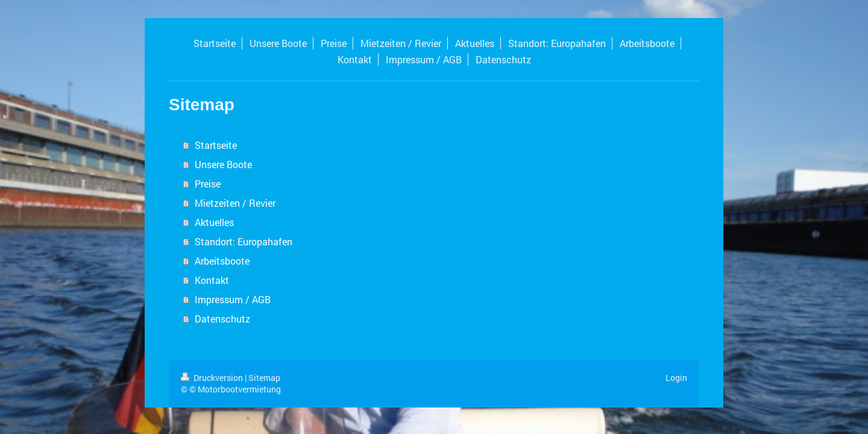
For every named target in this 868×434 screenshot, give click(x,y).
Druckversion (213, 378)
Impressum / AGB (233, 299)
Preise (208, 184)
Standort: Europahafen (244, 241)
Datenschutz (222, 319)
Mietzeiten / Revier (235, 203)
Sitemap (264, 378)
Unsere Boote (223, 164)
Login (676, 378)
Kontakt (212, 280)
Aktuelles (214, 222)
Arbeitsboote (222, 261)
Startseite (216, 145)
